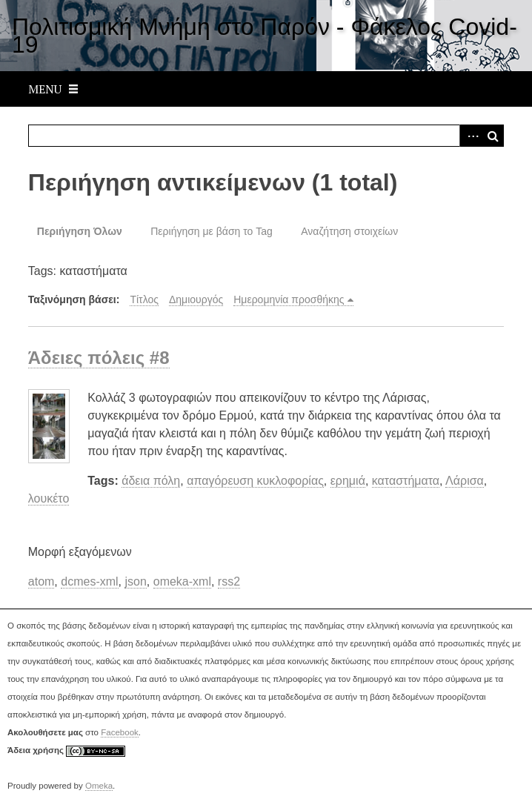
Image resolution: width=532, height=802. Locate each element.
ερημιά (348, 481)
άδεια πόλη (151, 481)
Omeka (99, 786)
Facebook (120, 732)
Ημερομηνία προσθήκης (289, 299)
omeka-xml (182, 581)
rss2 (229, 581)
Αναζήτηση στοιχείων (349, 231)
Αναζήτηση (493, 136)
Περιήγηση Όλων (80, 231)
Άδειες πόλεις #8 (99, 358)
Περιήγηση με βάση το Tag (212, 231)
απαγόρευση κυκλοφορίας (255, 481)
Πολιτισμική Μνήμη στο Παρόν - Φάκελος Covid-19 (265, 36)
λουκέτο (49, 498)
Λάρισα (465, 481)
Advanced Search (471, 136)
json (135, 581)
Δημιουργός (196, 299)
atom (41, 581)
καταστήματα (406, 481)
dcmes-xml (89, 581)
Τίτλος (144, 299)
